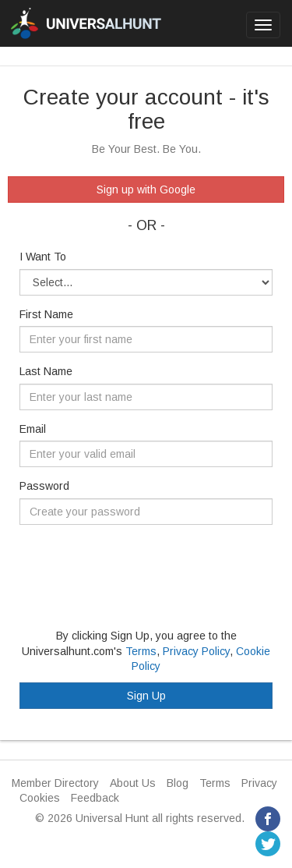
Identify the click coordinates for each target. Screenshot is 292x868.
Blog (178, 783)
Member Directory (55, 783)
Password (44, 486)
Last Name (46, 371)
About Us (133, 783)
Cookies (40, 798)
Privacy (259, 783)
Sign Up (146, 696)
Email (33, 429)
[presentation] (138, 567)
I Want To (43, 257)
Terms (141, 651)
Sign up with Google (146, 190)
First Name (46, 314)
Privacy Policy (196, 651)
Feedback (95, 798)
